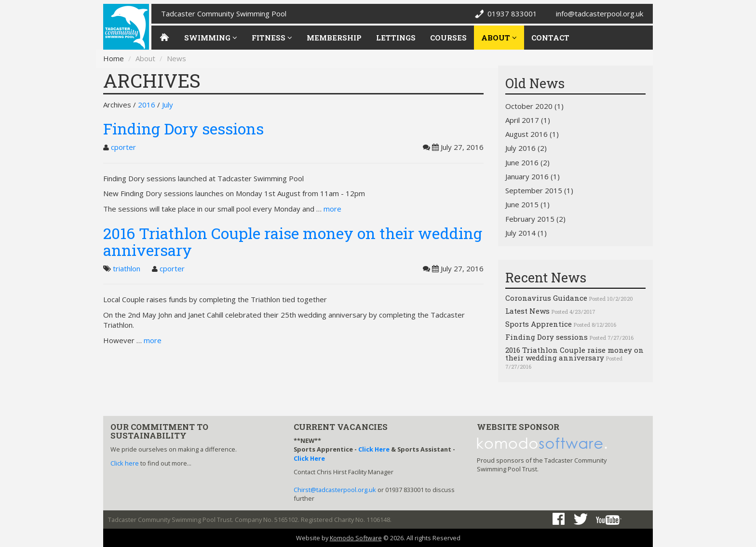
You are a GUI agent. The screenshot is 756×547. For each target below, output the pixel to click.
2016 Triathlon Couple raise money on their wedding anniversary (293, 241)
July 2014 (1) (526, 233)
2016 (147, 105)
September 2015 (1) (539, 190)
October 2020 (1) (534, 106)
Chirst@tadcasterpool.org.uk (335, 490)
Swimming (211, 38)
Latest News (527, 311)
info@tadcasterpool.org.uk (600, 13)
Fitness (272, 38)
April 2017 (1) (528, 120)
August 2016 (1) (532, 134)
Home (114, 58)
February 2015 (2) (535, 219)
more (332, 209)
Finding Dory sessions (183, 128)
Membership (334, 38)
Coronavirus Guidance (546, 298)
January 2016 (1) (533, 176)
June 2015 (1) (527, 204)
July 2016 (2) (526, 148)
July (168, 105)
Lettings (396, 38)
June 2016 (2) (527, 162)
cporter (123, 147)
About (499, 38)
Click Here (374, 449)
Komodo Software (356, 538)
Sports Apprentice (539, 324)
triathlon (127, 268)
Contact (550, 38)
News (176, 58)
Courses (448, 38)
